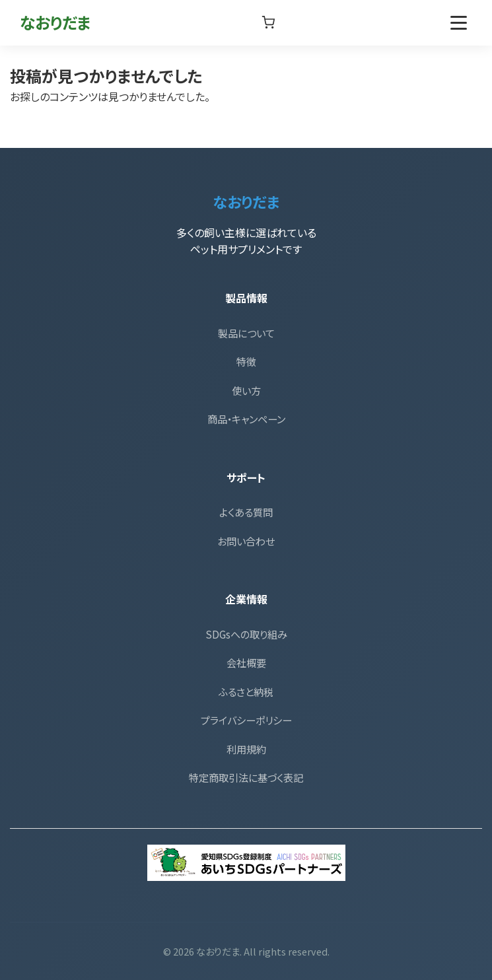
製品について (246, 333)
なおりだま (55, 22)
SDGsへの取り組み (246, 634)
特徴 (246, 361)
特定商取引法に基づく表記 (246, 777)
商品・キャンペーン (246, 419)
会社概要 (246, 662)
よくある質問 (246, 512)
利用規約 (246, 749)
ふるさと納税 (246, 691)
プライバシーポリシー (246, 720)
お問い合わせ (246, 541)
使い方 (246, 390)
